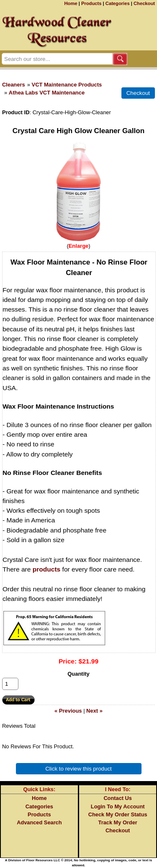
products (47, 569)
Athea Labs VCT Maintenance (47, 93)
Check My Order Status (118, 814)
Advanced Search (39, 822)
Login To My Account (118, 806)
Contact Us (118, 798)
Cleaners (14, 85)
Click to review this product (78, 769)
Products (91, 3)
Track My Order (118, 822)
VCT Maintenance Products (67, 85)
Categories (118, 3)
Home (71, 3)
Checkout (144, 3)
